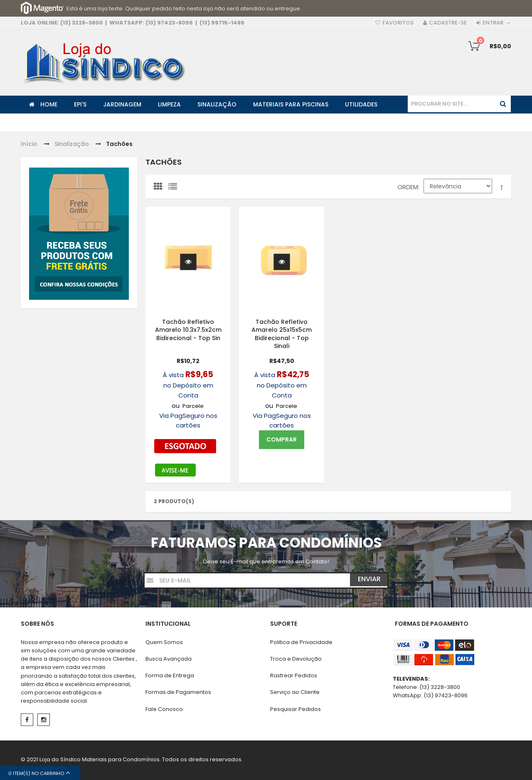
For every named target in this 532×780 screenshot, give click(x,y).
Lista (175, 188)
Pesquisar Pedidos (296, 709)
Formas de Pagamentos (178, 692)
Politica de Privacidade (301, 642)
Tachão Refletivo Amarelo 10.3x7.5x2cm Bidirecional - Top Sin (188, 330)
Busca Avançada (169, 659)
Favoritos (398, 23)
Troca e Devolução (296, 659)
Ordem (408, 187)
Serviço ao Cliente (295, 692)
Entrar (493, 23)
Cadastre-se (448, 23)
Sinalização (72, 144)
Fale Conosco (164, 709)
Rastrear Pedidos (294, 675)
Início (29, 144)
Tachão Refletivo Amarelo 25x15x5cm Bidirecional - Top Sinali (282, 334)
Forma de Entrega (170, 675)
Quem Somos (164, 642)
